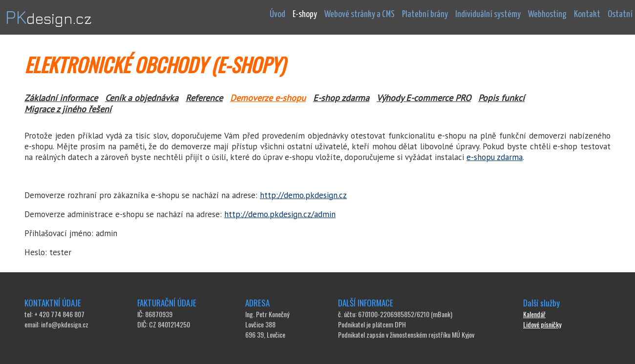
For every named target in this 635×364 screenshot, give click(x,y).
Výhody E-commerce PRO (424, 98)
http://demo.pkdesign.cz (303, 195)
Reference (204, 98)
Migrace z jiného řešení (68, 109)
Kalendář (534, 314)
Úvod (277, 14)
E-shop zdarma (341, 98)
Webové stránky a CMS (360, 14)
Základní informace (61, 98)
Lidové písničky (542, 324)
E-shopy (305, 14)
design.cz (48, 19)
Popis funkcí (501, 98)
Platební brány (425, 14)
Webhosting (547, 14)
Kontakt (587, 14)
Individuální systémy (488, 14)
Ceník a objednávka (142, 98)
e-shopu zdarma (495, 157)
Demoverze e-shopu (268, 98)
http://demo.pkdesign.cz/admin (280, 214)
